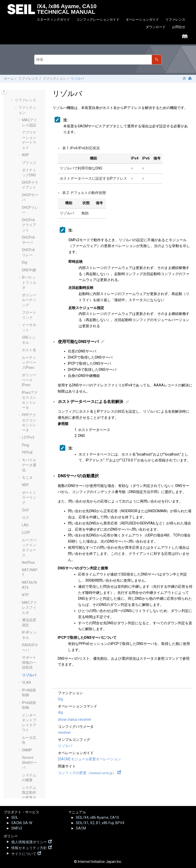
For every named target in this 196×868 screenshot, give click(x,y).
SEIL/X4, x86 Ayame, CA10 (97, 817)
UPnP (26, 555)
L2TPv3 (28, 140)
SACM (81, 828)
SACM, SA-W (22, 823)
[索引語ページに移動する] (183, 38)
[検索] (157, 60)
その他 (24, 788)
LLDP (26, 235)
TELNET (28, 535)
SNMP (27, 452)
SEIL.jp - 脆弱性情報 (27, 759)
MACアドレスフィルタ (29, 310)
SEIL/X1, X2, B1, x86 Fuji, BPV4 (100, 823)
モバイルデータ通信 (29, 167)
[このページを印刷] (190, 79)
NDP (25, 187)
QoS (25, 212)
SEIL (15, 817)
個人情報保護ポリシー (29, 841)
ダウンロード (156, 27)
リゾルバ (77, 78)
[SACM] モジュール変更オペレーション (89, 759)
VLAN (26, 385)
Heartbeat (30, 602)
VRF (25, 580)
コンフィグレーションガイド (98, 20)
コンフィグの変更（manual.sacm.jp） (87, 772)
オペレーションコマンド (27, 705)
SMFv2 (17, 828)
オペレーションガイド (142, 20)
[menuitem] (53, 20)
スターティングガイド (53, 20)
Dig (60, 699)
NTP (25, 297)
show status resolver (75, 719)
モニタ (27, 180)
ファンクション (54, 78)
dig (60, 712)
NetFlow (28, 265)
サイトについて (24, 853)
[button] (20, 95)
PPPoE (27, 155)
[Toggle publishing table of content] (4, 91)
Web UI (27, 595)
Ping (26, 147)
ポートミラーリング (29, 200)
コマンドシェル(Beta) (29, 627)
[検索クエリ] (98, 60)
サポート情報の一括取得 (29, 365)
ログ (26, 220)
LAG (25, 227)
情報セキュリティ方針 (29, 847)
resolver (64, 732)
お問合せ (179, 27)
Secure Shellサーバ (29, 465)
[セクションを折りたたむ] (185, 79)
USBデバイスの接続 (29, 567)
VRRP (27, 587)
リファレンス (175, 20)
